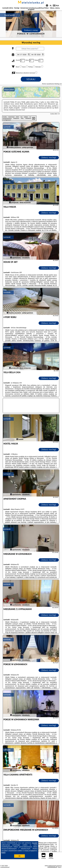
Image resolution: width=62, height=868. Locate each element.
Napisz (60, 867)
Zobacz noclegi (49, 157)
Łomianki (7, 127)
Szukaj (31, 79)
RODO (3, 853)
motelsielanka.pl (31, 3)
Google (35, 843)
